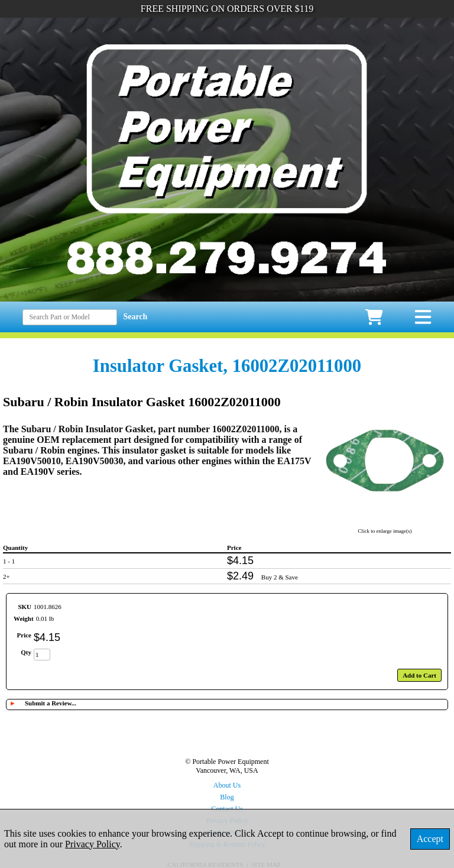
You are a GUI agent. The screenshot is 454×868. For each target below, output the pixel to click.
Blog (227, 797)
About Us (227, 785)
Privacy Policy (93, 844)
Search (135, 317)
